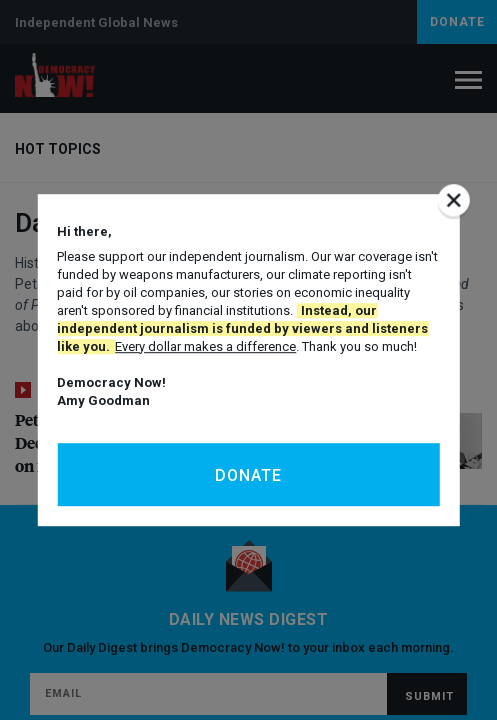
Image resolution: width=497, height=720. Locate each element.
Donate (248, 475)
